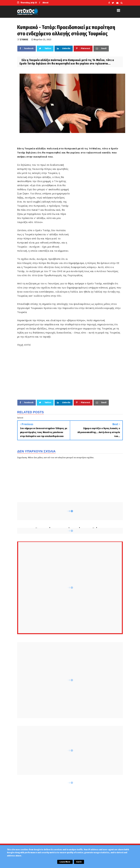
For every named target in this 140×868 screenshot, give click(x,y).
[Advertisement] (96, 211)
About (45, 3)
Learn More (65, 862)
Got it (79, 862)
